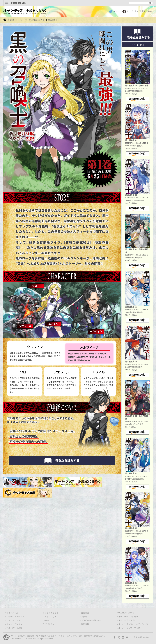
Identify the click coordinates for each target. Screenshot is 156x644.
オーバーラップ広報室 (128, 617)
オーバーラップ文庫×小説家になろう (25, 11)
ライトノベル (12, 613)
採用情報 (85, 624)
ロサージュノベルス (15, 617)
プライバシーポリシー (91, 620)
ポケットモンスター (15, 624)
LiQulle (46, 620)
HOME (11, 20)
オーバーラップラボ (127, 620)
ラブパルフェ (49, 624)
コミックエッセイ (51, 613)
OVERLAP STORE (126, 613)
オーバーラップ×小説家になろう (31, 20)
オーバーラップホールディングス (133, 624)
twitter (116, 11)
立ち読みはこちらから (62, 461)
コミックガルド (13, 620)
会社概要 (85, 613)
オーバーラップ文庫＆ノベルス (140, 11)
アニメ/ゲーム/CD (14, 628)
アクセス (85, 617)
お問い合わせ (144, 637)
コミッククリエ (50, 617)
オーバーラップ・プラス (129, 628)
